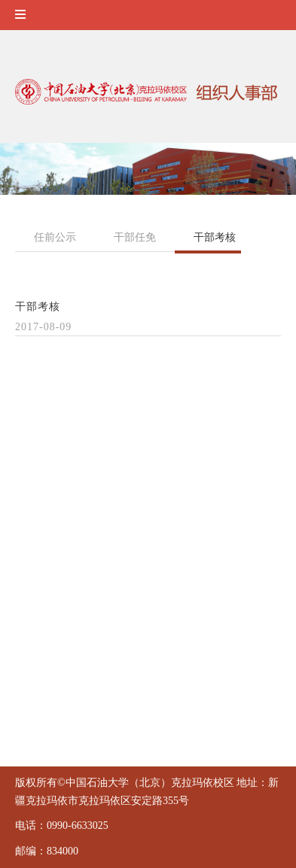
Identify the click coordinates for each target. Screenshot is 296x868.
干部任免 (135, 237)
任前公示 (55, 237)
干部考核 (215, 237)
